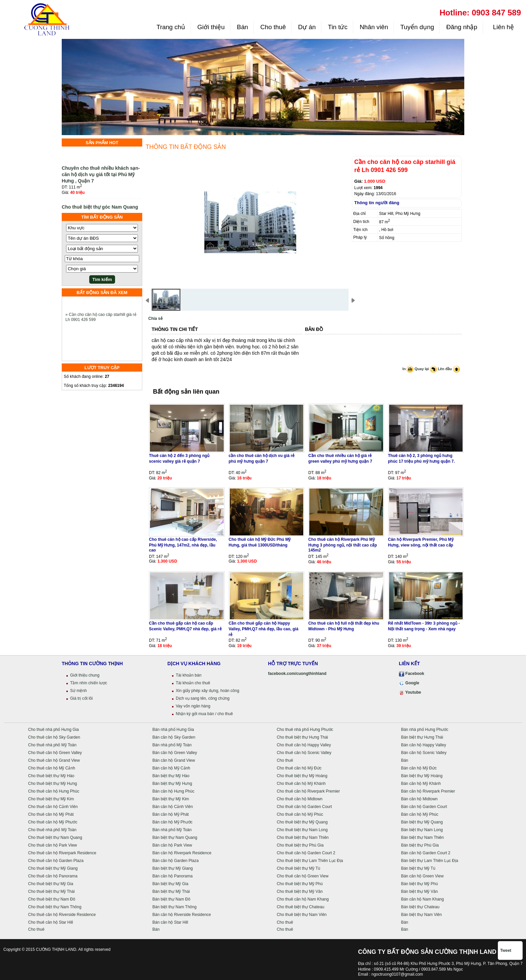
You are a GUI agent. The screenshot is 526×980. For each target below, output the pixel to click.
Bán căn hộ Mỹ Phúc (419, 814)
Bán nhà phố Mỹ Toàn (172, 745)
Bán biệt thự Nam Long (422, 830)
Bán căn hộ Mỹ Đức (419, 768)
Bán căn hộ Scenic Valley (424, 753)
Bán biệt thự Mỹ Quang (422, 822)
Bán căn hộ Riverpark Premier (428, 791)
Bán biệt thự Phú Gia (420, 845)
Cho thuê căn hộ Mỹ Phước (53, 822)
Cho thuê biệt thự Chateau (301, 907)
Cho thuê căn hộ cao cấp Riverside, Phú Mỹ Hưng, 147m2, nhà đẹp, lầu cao (183, 545)
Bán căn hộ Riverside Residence (181, 915)
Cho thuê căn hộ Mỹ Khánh (301, 784)
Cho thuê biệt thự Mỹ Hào (51, 776)
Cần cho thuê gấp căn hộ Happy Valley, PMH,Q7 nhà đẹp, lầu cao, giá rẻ (264, 629)
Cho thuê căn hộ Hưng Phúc (54, 791)
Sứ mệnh (78, 691)
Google (409, 683)
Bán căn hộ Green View (422, 876)
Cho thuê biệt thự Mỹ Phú (300, 884)
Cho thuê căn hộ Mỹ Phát (51, 814)
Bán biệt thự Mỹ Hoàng (422, 776)
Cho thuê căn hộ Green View (303, 876)
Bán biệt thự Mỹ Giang (172, 868)
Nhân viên (374, 27)
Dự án (307, 27)
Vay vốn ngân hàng (193, 706)
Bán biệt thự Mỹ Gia (170, 884)
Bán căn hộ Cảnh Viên (173, 807)
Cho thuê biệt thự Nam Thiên (303, 838)
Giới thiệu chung (85, 675)
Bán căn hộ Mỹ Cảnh (171, 768)
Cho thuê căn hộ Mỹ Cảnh (52, 768)
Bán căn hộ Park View (172, 845)
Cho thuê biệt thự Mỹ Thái (51, 891)
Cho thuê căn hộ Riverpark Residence (62, 853)
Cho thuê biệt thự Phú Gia (300, 845)
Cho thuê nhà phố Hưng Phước (305, 730)
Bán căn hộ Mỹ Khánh (421, 784)
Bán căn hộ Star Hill (170, 922)
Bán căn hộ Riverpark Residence (182, 853)
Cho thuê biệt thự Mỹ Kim (51, 799)
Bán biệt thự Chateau (420, 907)
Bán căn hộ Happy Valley (423, 745)
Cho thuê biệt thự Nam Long (302, 830)
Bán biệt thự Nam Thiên (422, 838)
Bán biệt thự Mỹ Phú (419, 884)
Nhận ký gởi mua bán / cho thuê (204, 714)
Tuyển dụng (417, 27)
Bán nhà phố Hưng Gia (173, 730)
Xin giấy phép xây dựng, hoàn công (207, 691)
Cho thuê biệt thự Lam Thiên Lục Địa (310, 861)
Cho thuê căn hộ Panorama (53, 876)
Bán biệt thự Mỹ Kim (171, 799)
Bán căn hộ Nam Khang (422, 899)
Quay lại (426, 369)
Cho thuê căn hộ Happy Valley (304, 745)
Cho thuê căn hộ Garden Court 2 (306, 853)
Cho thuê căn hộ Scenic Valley (304, 753)
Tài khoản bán (189, 675)
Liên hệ (503, 27)
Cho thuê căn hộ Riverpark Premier (308, 791)
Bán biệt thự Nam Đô (171, 899)
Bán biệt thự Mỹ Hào (171, 776)
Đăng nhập (462, 27)
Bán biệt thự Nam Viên (421, 915)
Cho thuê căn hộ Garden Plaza (56, 861)
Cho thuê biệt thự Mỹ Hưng (53, 784)
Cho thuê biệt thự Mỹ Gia (51, 884)
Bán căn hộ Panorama (172, 876)
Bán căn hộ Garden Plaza (175, 861)
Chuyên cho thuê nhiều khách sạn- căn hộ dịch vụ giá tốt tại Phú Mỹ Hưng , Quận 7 (101, 177)
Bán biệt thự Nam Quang (175, 838)
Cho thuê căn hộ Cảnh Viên (53, 807)
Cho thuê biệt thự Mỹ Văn (300, 891)
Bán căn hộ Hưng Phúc (173, 791)
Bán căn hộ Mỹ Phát (170, 814)
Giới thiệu (211, 27)
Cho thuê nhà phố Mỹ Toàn (52, 745)
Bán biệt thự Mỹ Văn (419, 891)
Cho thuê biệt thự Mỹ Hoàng (302, 776)
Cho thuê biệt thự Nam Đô (52, 899)
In (408, 369)
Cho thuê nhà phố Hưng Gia (54, 730)
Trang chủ (171, 27)
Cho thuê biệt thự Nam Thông (55, 907)
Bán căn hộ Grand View (174, 760)
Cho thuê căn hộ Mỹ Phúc (300, 814)
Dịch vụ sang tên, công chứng (203, 698)
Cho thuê (273, 27)
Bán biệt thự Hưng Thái (422, 737)
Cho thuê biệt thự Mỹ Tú (299, 868)
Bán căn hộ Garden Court (424, 807)
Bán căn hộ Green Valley (175, 753)
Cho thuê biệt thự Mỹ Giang (53, 868)
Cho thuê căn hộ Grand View (54, 760)
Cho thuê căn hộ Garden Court (304, 807)
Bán (242, 27)
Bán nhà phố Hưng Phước (425, 730)
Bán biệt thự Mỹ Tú (418, 868)
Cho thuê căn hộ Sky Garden (54, 737)
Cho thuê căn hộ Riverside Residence (62, 915)
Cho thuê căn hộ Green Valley (55, 753)
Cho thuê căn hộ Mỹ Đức (299, 768)
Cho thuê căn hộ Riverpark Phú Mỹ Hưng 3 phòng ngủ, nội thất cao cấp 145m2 (343, 545)
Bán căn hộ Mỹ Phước (172, 822)
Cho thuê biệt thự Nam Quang (55, 838)
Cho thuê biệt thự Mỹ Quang (302, 822)
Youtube (410, 692)
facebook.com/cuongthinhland (297, 674)
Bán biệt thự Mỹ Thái (171, 891)
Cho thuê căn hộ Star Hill (51, 922)
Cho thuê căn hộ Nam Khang (303, 899)
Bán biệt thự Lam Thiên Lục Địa (429, 861)
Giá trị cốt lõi (81, 698)
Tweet (506, 950)
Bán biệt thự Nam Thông (174, 907)
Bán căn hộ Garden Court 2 (426, 853)
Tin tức (338, 27)
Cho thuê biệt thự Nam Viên (302, 915)
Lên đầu (449, 369)
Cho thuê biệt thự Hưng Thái (302, 737)
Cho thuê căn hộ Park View (53, 845)
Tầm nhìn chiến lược (89, 683)
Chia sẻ (155, 319)
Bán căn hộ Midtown (419, 799)
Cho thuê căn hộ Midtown (300, 799)
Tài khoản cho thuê (193, 683)
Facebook (411, 674)
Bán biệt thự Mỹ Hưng (172, 784)
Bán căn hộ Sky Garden (174, 737)
